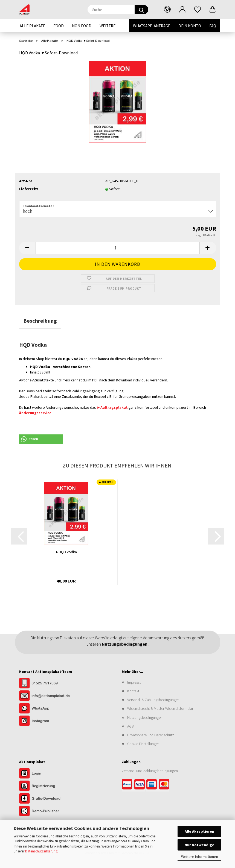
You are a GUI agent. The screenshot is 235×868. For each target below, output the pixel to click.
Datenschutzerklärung (41, 851)
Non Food (82, 26)
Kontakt (133, 691)
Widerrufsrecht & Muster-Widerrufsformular (160, 708)
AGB (130, 726)
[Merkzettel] (198, 10)
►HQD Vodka (66, 552)
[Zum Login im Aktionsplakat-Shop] (47, 774)
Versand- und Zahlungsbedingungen (150, 771)
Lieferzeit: (29, 189)
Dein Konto (190, 26)
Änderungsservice (35, 413)
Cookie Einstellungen (143, 744)
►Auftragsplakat (112, 407)
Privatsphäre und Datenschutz (151, 735)
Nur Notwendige (199, 845)
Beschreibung (40, 321)
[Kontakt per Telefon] (47, 684)
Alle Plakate (32, 26)
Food (59, 26)
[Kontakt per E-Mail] (47, 696)
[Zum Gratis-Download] (47, 799)
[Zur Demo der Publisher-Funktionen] (47, 811)
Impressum (136, 682)
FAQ (213, 26)
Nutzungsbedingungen (145, 717)
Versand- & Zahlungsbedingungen (153, 700)
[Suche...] (141, 10)
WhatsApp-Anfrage (152, 26)
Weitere (108, 26)
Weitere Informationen (200, 857)
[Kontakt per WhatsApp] (47, 709)
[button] (168, 10)
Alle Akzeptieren (199, 831)
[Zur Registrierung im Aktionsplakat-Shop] (47, 786)
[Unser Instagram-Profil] (47, 721)
